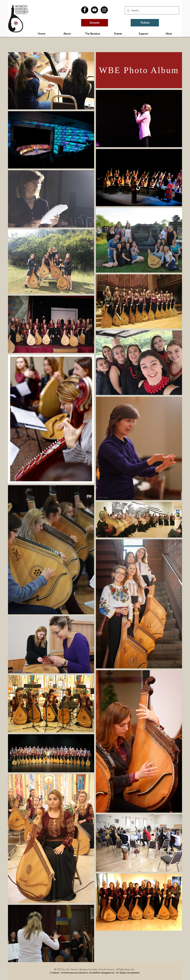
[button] (67, 34)
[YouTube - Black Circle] (94, 10)
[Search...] (152, 10)
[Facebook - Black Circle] (85, 10)
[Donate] (95, 23)
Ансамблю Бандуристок (102, 973)
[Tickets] (145, 23)
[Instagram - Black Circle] (104, 10)
